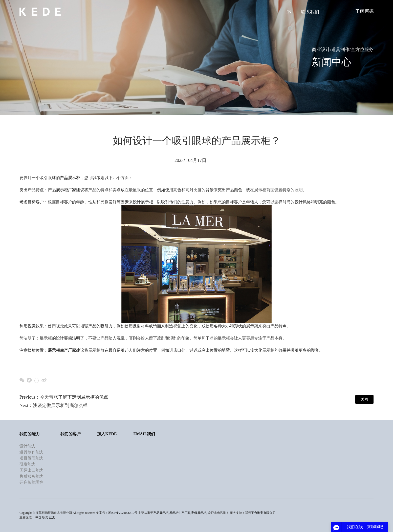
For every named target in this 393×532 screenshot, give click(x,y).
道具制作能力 (32, 452)
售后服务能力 (32, 476)
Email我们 (144, 434)
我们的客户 (71, 434)
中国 (38, 517)
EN (288, 12)
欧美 (45, 517)
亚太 (52, 517)
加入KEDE (107, 434)
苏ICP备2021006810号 (123, 513)
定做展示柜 (199, 513)
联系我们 (310, 12)
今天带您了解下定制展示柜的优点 (74, 397)
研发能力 (28, 464)
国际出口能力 (32, 470)
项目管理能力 (32, 458)
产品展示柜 (161, 513)
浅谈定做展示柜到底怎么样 (60, 405)
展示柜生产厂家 (180, 513)
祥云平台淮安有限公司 (260, 513)
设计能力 (28, 446)
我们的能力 (30, 434)
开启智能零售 (32, 482)
